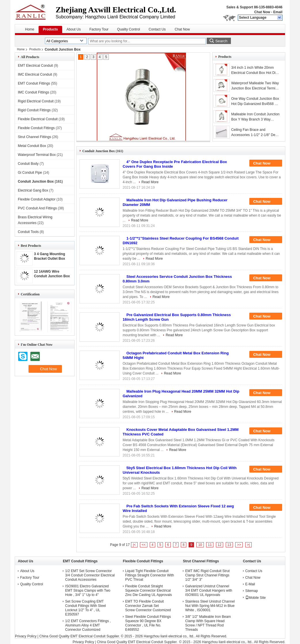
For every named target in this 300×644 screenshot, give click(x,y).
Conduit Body (28, 164)
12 (220, 545)
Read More (150, 182)
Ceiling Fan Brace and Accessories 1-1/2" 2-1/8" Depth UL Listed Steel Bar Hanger (256, 133)
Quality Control (129, 29)
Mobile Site (256, 598)
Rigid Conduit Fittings (34, 110)
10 (200, 545)
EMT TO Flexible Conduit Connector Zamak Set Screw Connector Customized (148, 606)
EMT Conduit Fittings (34, 83)
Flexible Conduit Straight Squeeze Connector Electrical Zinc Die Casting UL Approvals (149, 591)
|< (134, 545)
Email (278, 12)
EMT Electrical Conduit (35, 66)
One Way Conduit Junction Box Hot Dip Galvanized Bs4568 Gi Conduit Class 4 (255, 102)
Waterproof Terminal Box (37, 155)
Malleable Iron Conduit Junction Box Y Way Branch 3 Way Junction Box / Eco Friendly (255, 117)
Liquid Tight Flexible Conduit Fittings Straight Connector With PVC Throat (150, 575)
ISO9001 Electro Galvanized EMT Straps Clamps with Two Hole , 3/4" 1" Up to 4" (88, 591)
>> (239, 545)
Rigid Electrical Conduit (36, 101)
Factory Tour (99, 29)
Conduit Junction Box (36, 181)
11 (210, 545)
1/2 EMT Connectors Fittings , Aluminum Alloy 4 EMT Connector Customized (88, 625)
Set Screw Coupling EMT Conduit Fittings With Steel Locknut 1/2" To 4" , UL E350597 (85, 608)
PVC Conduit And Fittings (37, 208)
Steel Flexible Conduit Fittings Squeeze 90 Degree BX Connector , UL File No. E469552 (148, 623)
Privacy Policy (26, 636)
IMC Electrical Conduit (35, 74)
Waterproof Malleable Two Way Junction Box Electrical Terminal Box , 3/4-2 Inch (256, 86)
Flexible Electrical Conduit (38, 119)
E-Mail (250, 584)
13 (229, 545)
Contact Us (157, 29)
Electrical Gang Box (33, 190)
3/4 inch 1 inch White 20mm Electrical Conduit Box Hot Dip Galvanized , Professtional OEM (254, 70)
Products (50, 29)
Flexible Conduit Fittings (36, 128)
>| (248, 545)
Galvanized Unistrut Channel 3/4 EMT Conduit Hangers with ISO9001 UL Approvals (209, 591)
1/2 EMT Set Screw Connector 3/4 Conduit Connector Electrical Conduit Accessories (90, 575)
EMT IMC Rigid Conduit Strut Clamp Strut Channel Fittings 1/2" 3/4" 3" (207, 575)
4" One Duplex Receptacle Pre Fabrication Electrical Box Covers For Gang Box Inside (175, 164)
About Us (74, 29)
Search (221, 41)
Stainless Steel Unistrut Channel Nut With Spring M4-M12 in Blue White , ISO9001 (210, 606)
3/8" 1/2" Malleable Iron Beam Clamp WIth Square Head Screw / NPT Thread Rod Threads (208, 623)
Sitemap (252, 591)
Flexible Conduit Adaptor (37, 199)
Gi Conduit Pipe (30, 173)
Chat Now (262, 12)
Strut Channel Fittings (34, 137)
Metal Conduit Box (32, 146)
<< (144, 545)
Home (30, 29)
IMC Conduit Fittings (34, 92)
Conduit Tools (28, 232)
